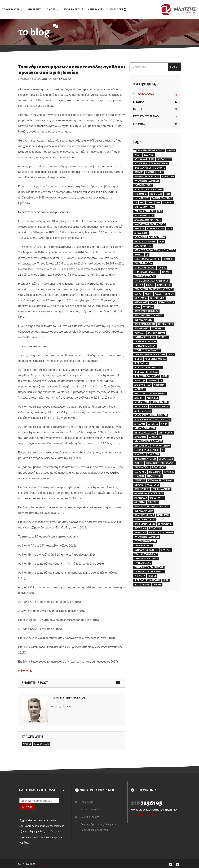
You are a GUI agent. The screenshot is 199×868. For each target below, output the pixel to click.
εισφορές (140, 472)
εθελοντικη (141, 468)
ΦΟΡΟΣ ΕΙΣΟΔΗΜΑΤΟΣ (147, 376)
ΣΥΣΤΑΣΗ (163, 337)
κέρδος (139, 485)
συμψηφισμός (143, 185)
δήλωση (139, 454)
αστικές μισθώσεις (145, 433)
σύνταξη (166, 550)
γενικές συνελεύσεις (146, 450)
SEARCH (174, 67)
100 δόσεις (156, 194)
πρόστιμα (140, 528)
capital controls (144, 211)
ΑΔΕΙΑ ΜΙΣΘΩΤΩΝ (144, 216)
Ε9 (147, 255)
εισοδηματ (158, 468)
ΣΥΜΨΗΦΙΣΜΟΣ (156, 333)
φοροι (152, 576)
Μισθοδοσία (167, 303)
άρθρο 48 (140, 381)
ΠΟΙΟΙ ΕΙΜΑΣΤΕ (12, 9)
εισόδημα (155, 472)
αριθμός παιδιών (145, 428)
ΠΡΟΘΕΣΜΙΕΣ (141, 329)
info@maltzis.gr (142, 815)
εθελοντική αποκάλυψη (160, 463)
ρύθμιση (168, 533)
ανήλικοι (152, 398)
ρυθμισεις (140, 533)
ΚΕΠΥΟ (138, 294)
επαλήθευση (155, 476)
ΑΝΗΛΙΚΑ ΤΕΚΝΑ (156, 229)
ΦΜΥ (171, 355)
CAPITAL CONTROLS (162, 198)
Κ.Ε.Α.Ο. (150, 285)
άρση (137, 155)
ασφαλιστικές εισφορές (148, 441)
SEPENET (168, 203)
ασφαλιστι (155, 437)
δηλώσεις (153, 454)
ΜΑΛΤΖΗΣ (41, 864)
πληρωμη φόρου (144, 520)
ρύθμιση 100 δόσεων (147, 181)
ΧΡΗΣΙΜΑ (95, 9)
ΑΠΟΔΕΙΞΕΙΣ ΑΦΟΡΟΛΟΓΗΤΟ (150, 237)
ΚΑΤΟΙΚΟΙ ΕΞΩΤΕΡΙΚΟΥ (155, 116)
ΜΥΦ (153, 303)
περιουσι (164, 507)
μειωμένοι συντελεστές (149, 494)
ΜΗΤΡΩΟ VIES (157, 298)
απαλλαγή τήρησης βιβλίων (151, 415)
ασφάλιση (140, 437)
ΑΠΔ (170, 229)
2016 (168, 194)
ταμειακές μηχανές (146, 559)
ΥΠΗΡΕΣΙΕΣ (34, 10)
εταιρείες (140, 481)
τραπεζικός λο (143, 563)
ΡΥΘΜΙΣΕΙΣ (158, 329)
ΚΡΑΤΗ (148, 294)
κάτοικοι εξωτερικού (160, 481)
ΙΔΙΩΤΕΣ (52, 9)
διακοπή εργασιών (145, 459)
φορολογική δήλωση (147, 580)
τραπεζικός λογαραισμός (149, 567)
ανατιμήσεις (42, 744)
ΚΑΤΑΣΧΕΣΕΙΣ (164, 285)
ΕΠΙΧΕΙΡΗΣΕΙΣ (73, 9)
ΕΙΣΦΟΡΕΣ (168, 259)
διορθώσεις (166, 459)
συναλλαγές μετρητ (146, 550)
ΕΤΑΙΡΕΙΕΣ (155, 124)
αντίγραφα (141, 407)
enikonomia (25, 671)
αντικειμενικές (159, 407)
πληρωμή (163, 515)
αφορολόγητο (159, 164)
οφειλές (153, 502)
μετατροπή (157, 498)
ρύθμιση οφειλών (145, 541)
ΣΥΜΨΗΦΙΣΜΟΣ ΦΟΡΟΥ (151, 151)
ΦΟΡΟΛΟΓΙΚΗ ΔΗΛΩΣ (146, 372)
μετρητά (140, 502)
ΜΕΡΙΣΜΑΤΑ (140, 298)
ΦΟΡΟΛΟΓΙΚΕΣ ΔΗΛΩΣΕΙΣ (148, 368)
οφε (160, 172)
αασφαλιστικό (143, 385)
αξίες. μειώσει (143, 411)
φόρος (157, 585)
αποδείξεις (164, 159)
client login (116, 9)
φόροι (27, 744)
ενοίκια (169, 472)
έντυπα (153, 381)
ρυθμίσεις (168, 177)
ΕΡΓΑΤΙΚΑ (155, 102)
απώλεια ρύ (141, 164)
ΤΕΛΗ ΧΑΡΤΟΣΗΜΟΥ (145, 346)
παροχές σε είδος (145, 507)
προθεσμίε (165, 524)
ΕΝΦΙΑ (162, 268)
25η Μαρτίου (141, 198)
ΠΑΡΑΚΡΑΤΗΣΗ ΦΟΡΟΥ (146, 311)
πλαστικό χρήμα (144, 515)
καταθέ (150, 172)
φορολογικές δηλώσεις (148, 190)
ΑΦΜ (162, 242)
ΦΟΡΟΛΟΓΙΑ (141, 363)
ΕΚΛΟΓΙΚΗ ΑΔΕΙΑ (143, 263)
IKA (142, 203)
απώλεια (153, 424)
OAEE (150, 203)
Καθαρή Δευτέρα (165, 294)
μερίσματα (141, 498)
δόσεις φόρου (143, 168)
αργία (164, 424)
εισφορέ (160, 168)
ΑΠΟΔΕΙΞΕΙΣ (141, 233)
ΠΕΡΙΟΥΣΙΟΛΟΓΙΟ (143, 320)
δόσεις (139, 463)
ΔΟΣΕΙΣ (138, 255)
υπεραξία (140, 576)
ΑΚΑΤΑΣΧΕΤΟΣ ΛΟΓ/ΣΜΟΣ (148, 220)
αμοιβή (139, 398)
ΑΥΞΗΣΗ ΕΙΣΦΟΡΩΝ (145, 242)
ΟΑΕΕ (137, 307)
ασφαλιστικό (142, 446)
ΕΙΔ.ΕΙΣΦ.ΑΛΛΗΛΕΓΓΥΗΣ (147, 259)
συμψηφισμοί (143, 546)
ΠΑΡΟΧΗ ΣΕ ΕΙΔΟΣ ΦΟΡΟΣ (148, 316)
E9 (136, 203)
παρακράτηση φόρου (147, 177)
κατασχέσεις (141, 489)
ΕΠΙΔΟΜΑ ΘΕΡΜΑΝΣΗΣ (147, 272)
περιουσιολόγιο (144, 511)
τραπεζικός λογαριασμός (149, 572)
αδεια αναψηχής (144, 159)
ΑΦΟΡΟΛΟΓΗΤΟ (143, 246)
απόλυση (140, 424)
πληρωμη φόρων (145, 524)
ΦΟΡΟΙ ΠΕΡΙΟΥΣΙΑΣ (156, 359)
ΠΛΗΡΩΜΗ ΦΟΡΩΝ (145, 324)
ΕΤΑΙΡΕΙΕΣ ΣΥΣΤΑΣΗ (145, 276)
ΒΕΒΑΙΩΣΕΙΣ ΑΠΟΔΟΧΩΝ (147, 250)
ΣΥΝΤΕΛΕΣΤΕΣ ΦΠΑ (144, 337)
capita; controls (144, 207)
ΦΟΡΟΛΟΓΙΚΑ (65, 79)
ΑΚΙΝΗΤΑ (139, 229)
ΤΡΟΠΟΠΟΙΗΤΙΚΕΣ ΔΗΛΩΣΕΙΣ (150, 355)
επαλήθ (139, 476)
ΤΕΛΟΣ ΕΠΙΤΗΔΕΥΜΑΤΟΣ (147, 350)
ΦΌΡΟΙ (171, 151)
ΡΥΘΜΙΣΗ (139, 333)
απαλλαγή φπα (143, 420)
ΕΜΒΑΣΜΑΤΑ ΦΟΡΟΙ (145, 268)
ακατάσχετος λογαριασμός (150, 394)
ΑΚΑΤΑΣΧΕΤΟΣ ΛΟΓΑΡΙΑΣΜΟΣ (150, 224)
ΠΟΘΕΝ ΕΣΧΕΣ (166, 324)
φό (136, 585)
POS (158, 203)
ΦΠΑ (165, 376)
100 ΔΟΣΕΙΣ (140, 194)
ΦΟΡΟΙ (138, 359)
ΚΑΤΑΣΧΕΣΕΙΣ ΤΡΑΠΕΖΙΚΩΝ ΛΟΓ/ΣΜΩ (153, 290)
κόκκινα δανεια (161, 489)
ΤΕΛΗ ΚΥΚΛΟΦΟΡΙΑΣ (145, 342)
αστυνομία (166, 433)
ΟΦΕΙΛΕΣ (148, 307)
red (160, 211)
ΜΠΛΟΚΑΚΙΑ (141, 303)
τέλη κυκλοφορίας (146, 554)
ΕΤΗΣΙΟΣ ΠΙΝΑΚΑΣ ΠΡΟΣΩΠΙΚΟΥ (151, 281)
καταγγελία (153, 485)
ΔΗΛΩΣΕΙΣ (169, 250)
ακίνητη (140, 389)
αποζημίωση (162, 420)
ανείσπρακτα (160, 402)
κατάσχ (139, 172)
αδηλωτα (159, 385)
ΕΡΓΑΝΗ (166, 272)
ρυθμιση (154, 533)
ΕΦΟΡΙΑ (139, 285)
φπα (166, 580)
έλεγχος (149, 155)
